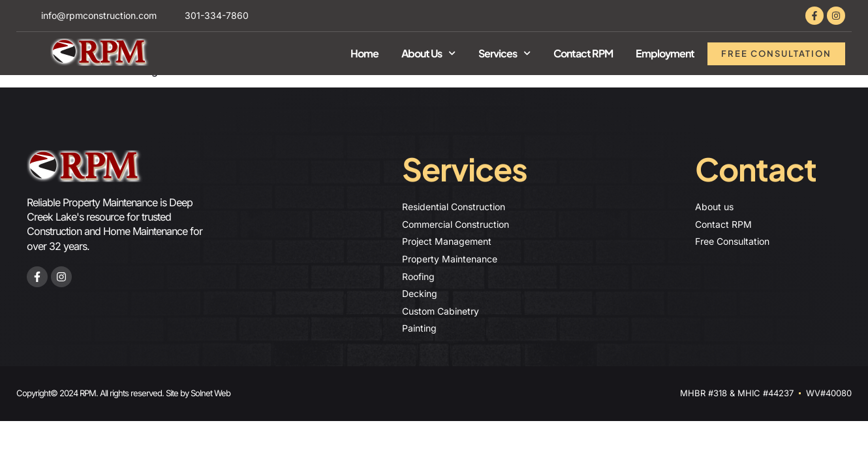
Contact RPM (583, 53)
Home (364, 53)
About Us (428, 53)
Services (504, 53)
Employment (665, 53)
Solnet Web (210, 393)
